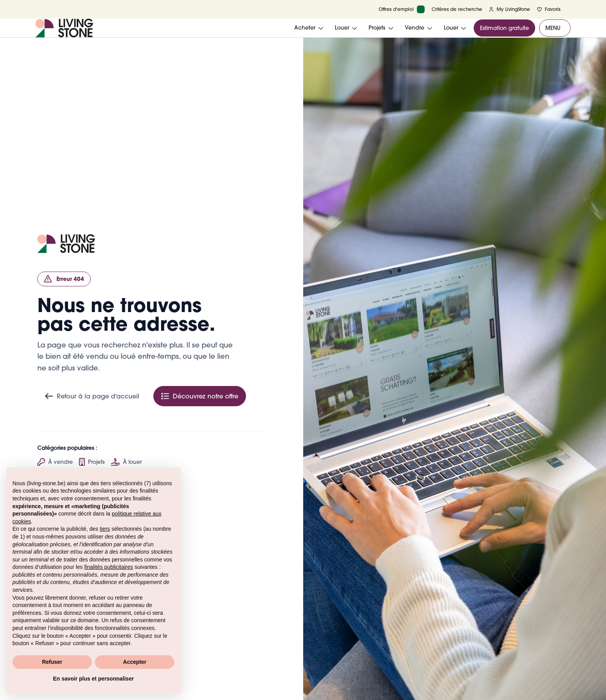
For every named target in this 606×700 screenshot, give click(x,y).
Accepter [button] (135, 662)
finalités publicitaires (108, 567)
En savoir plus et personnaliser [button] (93, 679)
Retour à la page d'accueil (92, 396)
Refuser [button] (52, 662)
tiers (105, 529)
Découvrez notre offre (200, 396)
